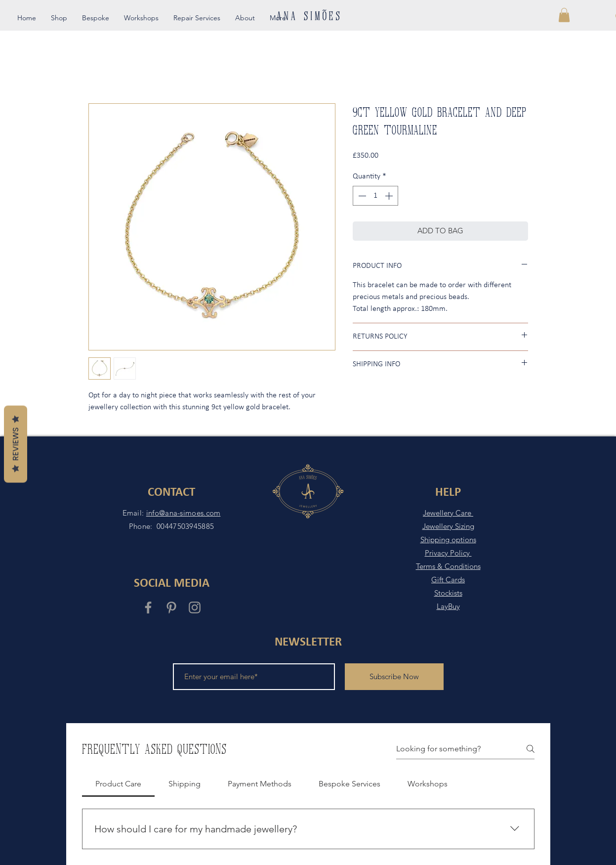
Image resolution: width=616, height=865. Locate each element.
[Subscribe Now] (394, 677)
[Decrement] (361, 196)
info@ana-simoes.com (184, 513)
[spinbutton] (375, 196)
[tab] (119, 784)
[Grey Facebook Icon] (148, 607)
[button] (564, 15)
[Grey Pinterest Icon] (171, 607)
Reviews (16, 444)
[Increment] (390, 196)
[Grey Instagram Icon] (195, 607)
